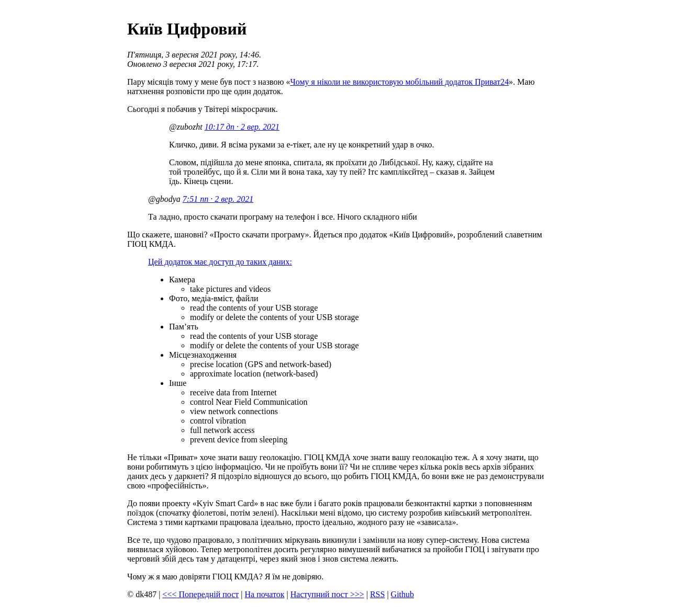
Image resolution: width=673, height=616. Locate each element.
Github (402, 594)
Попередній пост (200, 594)
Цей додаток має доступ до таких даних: (220, 262)
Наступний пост (327, 594)
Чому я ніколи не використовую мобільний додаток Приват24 (399, 82)
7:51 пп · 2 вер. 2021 (218, 199)
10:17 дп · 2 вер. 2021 (242, 127)
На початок (265, 594)
